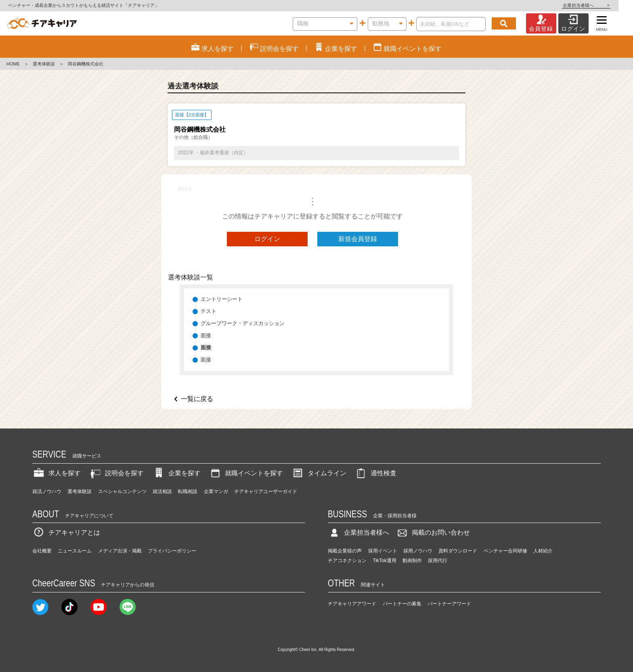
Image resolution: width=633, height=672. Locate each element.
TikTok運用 (385, 561)
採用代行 (438, 561)
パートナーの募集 (402, 604)
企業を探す (176, 473)
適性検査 (375, 473)
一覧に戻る (197, 399)
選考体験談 (44, 64)
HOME (13, 64)
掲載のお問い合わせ (433, 532)
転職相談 (188, 491)
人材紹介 (543, 551)
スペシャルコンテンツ (122, 491)
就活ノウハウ (47, 491)
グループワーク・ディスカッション (243, 323)
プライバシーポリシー (172, 551)
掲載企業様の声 (345, 551)
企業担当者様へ (601, 5)
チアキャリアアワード (352, 604)
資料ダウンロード (458, 551)
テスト (209, 311)
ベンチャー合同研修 (505, 551)
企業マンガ (216, 491)
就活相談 (162, 491)
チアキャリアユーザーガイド (266, 491)
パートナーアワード (449, 604)
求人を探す (57, 473)
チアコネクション (347, 561)
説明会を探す (116, 473)
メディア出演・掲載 (120, 551)
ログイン (267, 239)
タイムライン (319, 473)
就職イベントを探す (246, 473)
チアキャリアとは (66, 532)
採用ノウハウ (418, 551)
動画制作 (412, 561)
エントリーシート (222, 299)
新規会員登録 (358, 239)
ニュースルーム (75, 551)
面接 (206, 335)
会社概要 (42, 551)
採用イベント (383, 551)
